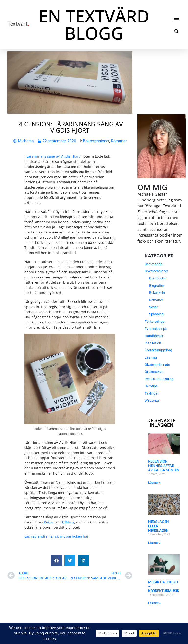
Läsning (151, 357)
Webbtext (152, 400)
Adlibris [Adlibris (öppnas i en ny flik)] (68, 522)
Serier (153, 307)
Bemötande (153, 264)
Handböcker (154, 336)
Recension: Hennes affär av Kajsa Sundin (164, 466)
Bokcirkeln (157, 293)
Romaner (119, 141)
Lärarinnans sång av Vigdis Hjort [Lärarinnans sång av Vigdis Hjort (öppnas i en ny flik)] (53, 156)
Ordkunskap (154, 372)
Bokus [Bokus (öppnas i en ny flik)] (49, 522)
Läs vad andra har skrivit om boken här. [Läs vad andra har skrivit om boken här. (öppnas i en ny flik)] (57, 536)
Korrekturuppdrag (158, 350)
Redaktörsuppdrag (159, 379)
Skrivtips (151, 386)
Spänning (156, 314)
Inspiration (153, 343)
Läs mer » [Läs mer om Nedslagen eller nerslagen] (154, 543)
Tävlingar (152, 393)
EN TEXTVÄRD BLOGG (94, 24)
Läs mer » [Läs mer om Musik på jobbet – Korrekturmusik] (154, 603)
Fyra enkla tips (156, 329)
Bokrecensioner (96, 141)
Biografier (157, 286)
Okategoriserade (157, 365)
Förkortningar (155, 322)
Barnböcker (158, 278)
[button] (177, 18)
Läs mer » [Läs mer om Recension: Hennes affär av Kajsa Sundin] (154, 483)
